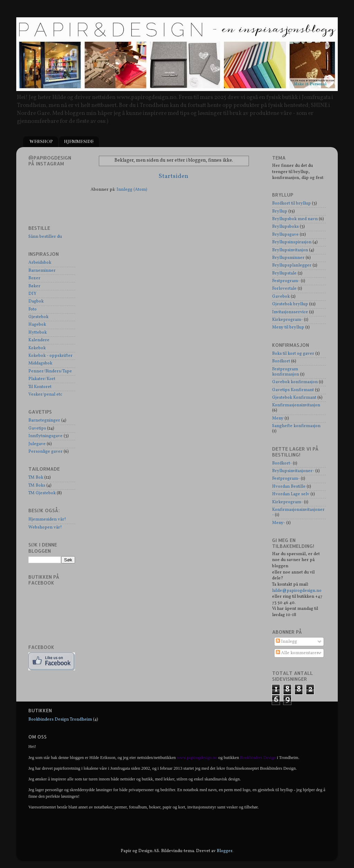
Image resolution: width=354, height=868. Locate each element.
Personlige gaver (45, 452)
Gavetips (37, 428)
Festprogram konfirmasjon (286, 372)
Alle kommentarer (297, 653)
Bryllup (280, 211)
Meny (278, 418)
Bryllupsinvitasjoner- (293, 471)
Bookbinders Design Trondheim (60, 720)
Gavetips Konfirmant (293, 390)
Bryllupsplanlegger (292, 265)
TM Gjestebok (42, 493)
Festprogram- (286, 281)
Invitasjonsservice (290, 312)
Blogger (225, 851)
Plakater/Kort (42, 379)
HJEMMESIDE (79, 142)
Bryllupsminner (288, 258)
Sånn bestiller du (45, 237)
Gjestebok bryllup (290, 304)
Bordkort (281, 361)
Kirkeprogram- (287, 320)
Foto (32, 309)
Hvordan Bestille (289, 487)
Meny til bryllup (288, 327)
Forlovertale (284, 289)
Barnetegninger (44, 421)
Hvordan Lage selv (291, 494)
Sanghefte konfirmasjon (296, 426)
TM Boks (37, 486)
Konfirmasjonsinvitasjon (296, 405)
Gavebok (281, 297)
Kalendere (39, 340)
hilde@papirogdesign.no (297, 591)
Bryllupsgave (285, 235)
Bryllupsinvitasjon (290, 250)
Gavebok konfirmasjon (295, 382)
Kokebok (37, 348)
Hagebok (37, 325)
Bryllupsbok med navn (295, 219)
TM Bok (36, 478)
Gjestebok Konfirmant (294, 398)
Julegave (37, 444)
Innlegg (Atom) (132, 190)
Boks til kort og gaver (293, 354)
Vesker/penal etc (45, 395)
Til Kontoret (40, 387)
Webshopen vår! (45, 527)
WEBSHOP (41, 142)
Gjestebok (38, 317)
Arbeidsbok (40, 263)
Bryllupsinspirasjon (292, 242)
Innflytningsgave (45, 436)
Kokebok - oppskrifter (50, 356)
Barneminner (42, 271)
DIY (32, 294)
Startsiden (174, 176)
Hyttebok (38, 333)
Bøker (34, 286)
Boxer (34, 278)
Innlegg (286, 642)
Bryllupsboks (285, 227)
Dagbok (36, 301)
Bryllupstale (284, 273)
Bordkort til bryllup (291, 204)
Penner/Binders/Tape (50, 371)
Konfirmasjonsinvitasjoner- (298, 512)
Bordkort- (282, 463)
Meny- (279, 523)
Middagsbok (40, 363)
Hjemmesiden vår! (47, 519)
